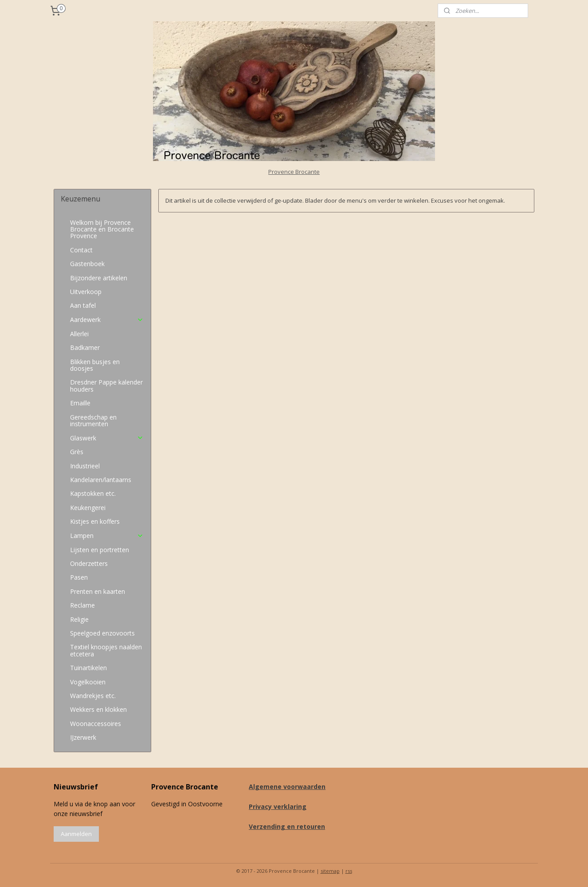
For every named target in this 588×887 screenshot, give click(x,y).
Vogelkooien (88, 682)
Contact (81, 250)
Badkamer (85, 347)
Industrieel (85, 466)
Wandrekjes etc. (93, 696)
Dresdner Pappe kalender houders (106, 385)
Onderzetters (89, 563)
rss (349, 871)
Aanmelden (76, 834)
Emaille (80, 403)
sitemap (330, 871)
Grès (77, 452)
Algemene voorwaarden (287, 787)
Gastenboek (87, 264)
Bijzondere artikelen (99, 278)
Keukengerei (88, 508)
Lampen (107, 536)
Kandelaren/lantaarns (101, 480)
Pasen (79, 577)
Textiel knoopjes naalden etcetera (106, 650)
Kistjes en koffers (95, 521)
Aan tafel (83, 305)
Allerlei (79, 334)
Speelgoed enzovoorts (102, 633)
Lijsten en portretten (100, 550)
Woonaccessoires (96, 724)
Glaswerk (107, 438)
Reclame (82, 605)
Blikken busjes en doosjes (95, 365)
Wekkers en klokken (98, 709)
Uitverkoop (86, 292)
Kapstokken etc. (93, 493)
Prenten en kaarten (98, 591)
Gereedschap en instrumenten (93, 420)
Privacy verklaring (278, 807)
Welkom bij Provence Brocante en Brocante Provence (102, 229)
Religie (79, 619)
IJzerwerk (83, 737)
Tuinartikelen (88, 668)
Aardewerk (107, 320)
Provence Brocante (294, 172)
